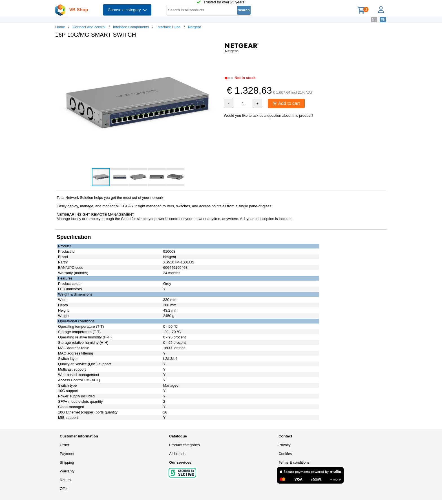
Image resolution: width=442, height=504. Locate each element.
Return (65, 480)
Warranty (67, 471)
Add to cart (286, 103)
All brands (177, 454)
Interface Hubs (169, 27)
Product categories (184, 445)
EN (383, 20)
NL (374, 20)
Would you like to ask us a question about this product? (269, 115)
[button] (216, 48)
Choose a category (127, 10)
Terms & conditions (294, 462)
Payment (67, 454)
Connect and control (89, 27)
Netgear (195, 27)
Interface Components (131, 27)
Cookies (285, 454)
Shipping (67, 462)
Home (60, 27)
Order (64, 445)
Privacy (285, 445)
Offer (64, 489)
